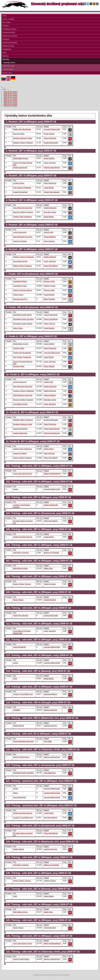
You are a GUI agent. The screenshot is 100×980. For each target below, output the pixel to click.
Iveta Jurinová (49, 241)
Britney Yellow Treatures (23, 266)
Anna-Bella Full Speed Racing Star (22, 632)
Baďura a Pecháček (51, 553)
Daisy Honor (18, 328)
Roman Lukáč (49, 281)
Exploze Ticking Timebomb (24, 257)
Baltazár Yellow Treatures (23, 143)
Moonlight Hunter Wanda (23, 324)
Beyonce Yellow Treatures (23, 212)
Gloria (16, 663)
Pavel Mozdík (49, 295)
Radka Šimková (50, 257)
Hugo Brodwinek (20, 647)
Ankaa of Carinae (20, 241)
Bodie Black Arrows (21, 158)
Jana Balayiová (50, 773)
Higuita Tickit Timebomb (22, 217)
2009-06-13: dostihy (11, 100)
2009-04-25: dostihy (11, 104)
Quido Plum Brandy (21, 615)
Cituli (15, 678)
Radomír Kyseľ (50, 286)
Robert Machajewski (52, 192)
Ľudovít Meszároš (51, 315)
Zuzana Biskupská (51, 143)
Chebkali (17, 710)
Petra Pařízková (50, 138)
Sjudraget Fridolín (20, 281)
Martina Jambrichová (52, 757)
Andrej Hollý (48, 232)
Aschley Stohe (19, 183)
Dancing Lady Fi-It (20, 299)
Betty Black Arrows (20, 568)
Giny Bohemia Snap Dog (23, 208)
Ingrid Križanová (50, 208)
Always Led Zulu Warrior (23, 290)
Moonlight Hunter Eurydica (23, 319)
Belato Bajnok (19, 726)
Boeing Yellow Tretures (22, 584)
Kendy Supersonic (20, 167)
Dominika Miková (50, 694)
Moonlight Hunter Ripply (22, 315)
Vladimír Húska (50, 584)
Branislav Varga (50, 212)
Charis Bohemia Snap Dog (23, 741)
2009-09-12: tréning (10, 93)
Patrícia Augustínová (52, 167)
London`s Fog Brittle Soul (23, 694)
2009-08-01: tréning (10, 97)
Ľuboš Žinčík (49, 188)
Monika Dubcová (50, 710)
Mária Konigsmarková (52, 473)
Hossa (16, 489)
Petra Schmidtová (51, 266)
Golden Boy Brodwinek (22, 129)
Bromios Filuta (19, 134)
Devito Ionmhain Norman (23, 537)
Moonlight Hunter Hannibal (23, 773)
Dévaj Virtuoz (18, 600)
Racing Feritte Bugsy (21, 757)
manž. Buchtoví (50, 163)
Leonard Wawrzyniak (52, 129)
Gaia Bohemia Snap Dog (23, 237)
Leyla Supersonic (20, 232)
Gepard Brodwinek (20, 192)
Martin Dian (48, 568)
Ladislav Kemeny (50, 726)
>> (11, 89)
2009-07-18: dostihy (11, 99)
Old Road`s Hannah (21, 553)
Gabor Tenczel (49, 324)
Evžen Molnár (49, 134)
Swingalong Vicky (20, 286)
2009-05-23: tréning (10, 102)
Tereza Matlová (50, 237)
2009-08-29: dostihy (11, 95)
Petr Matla (48, 741)
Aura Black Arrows (20, 261)
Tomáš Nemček (50, 600)
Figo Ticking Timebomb (22, 188)
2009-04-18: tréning (10, 106)
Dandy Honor (18, 295)
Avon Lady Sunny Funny (23, 473)
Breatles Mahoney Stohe (23, 138)
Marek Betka (49, 217)
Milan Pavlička (49, 299)
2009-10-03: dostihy (11, 92)
